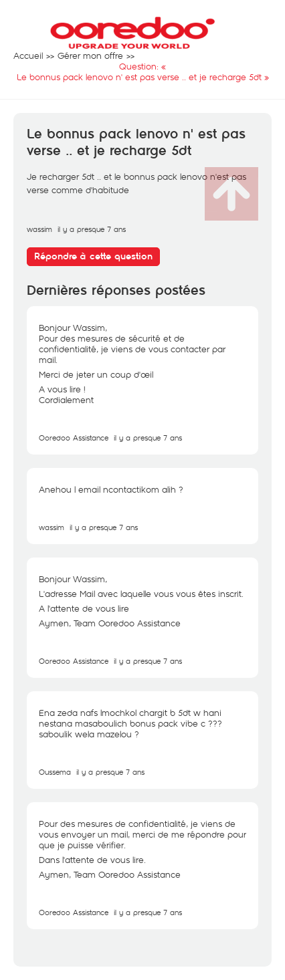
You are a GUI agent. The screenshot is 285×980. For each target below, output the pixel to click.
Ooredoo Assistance (74, 438)
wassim (39, 229)
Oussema (55, 772)
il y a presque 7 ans (148, 438)
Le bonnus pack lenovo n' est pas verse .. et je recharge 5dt (136, 143)
